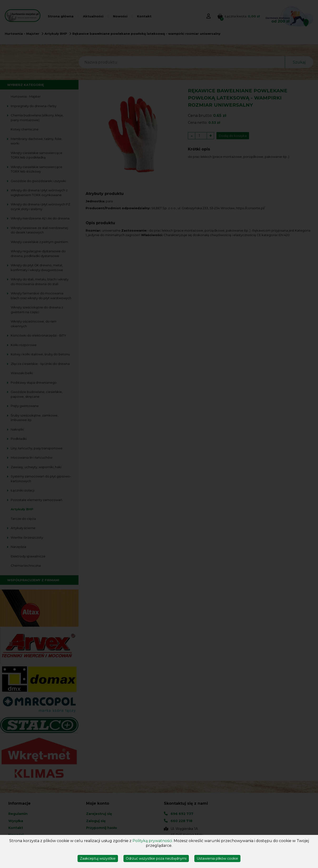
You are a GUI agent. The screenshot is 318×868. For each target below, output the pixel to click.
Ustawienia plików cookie (217, 858)
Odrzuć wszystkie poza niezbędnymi (156, 858)
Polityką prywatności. (153, 841)
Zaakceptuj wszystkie (98, 858)
